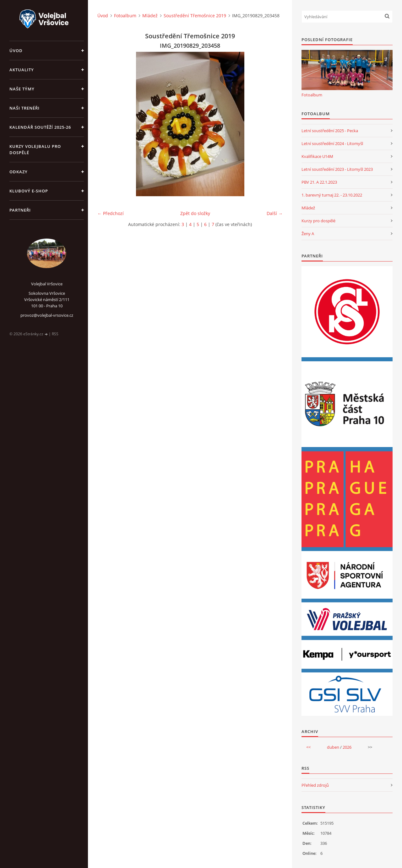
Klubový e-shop (29, 191)
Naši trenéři (24, 108)
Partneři (20, 210)
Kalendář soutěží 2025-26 (40, 127)
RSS (55, 334)
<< (308, 747)
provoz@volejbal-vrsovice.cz (47, 315)
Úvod (16, 51)
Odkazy (19, 172)
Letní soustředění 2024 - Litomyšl (332, 143)
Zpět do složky (195, 213)
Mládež (150, 16)
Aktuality (22, 70)
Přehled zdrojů (315, 785)
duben (333, 747)
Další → (275, 213)
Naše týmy (22, 89)
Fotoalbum (125, 16)
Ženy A (308, 234)
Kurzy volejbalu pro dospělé (35, 149)
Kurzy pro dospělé (318, 221)
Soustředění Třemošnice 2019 (195, 16)
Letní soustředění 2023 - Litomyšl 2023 (337, 169)
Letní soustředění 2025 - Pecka (330, 131)
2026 (347, 747)
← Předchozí (111, 213)
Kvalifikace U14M (317, 156)
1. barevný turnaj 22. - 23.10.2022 (332, 195)
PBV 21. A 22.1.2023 (319, 182)
